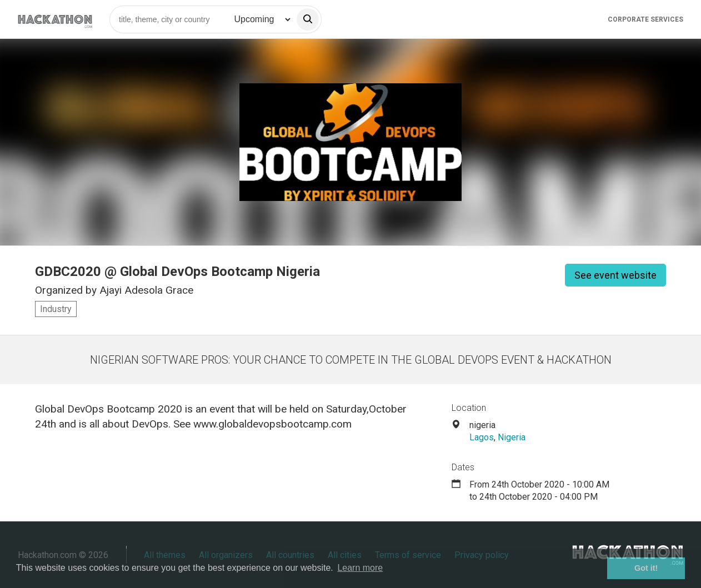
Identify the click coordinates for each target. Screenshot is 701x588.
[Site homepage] (55, 19)
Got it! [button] (646, 568)
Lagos (482, 437)
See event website (615, 275)
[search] (308, 19)
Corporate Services (645, 19)
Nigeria (512, 437)
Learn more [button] (360, 568)
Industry (56, 309)
